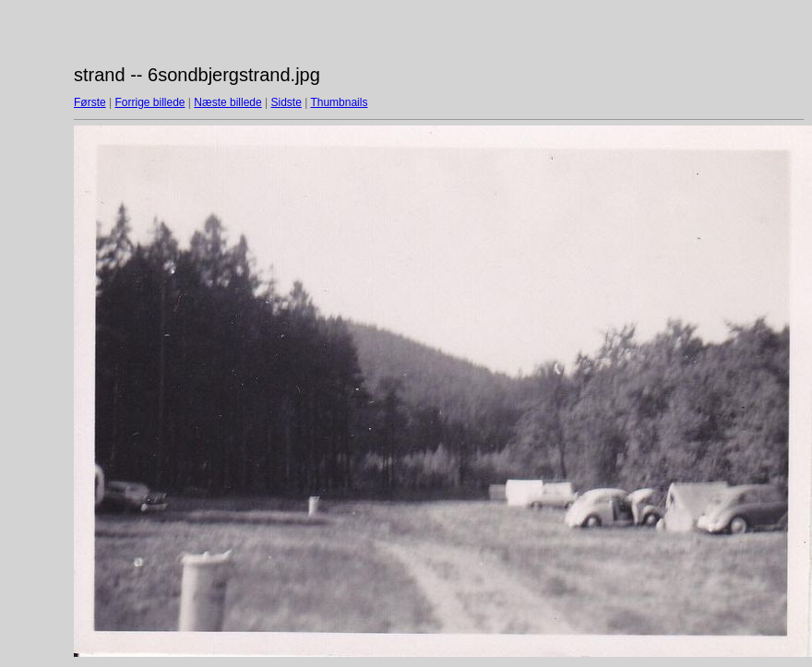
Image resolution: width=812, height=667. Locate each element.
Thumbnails (339, 102)
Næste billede (227, 102)
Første (90, 102)
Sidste (286, 102)
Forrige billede (149, 102)
